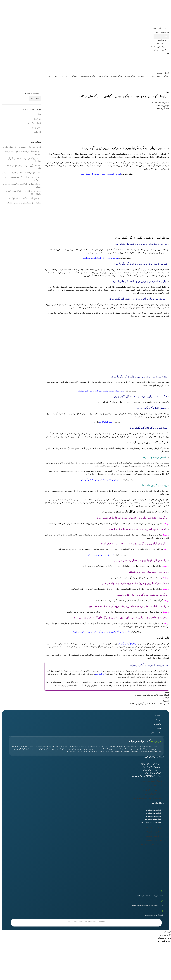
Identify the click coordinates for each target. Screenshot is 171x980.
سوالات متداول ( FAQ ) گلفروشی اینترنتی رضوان (146, 776)
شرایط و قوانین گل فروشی (153, 773)
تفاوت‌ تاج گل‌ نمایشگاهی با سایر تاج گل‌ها (25, 198)
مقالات (161, 85)
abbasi (155, 102)
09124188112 (142, 1)
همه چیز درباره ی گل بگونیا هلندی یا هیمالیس (101, 258)
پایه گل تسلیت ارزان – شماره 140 (151, 822)
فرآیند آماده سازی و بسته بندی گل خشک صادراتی (21, 147)
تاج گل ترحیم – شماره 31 (153, 816)
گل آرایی (38, 132)
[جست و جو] (85, 28)
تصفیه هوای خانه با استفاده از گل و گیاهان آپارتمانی (101, 480)
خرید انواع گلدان (106, 422)
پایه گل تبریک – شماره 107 (153, 819)
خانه (168, 85)
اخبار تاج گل (36, 128)
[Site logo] (160, 16)
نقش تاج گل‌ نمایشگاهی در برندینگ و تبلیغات (24, 203)
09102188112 (130, 1)
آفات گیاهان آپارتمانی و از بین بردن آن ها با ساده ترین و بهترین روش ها (101, 632)
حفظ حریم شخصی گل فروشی (152, 770)
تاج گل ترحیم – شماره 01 (153, 810)
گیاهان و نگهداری (34, 123)
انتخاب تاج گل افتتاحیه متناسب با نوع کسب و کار (22, 173)
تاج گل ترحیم (100, 674)
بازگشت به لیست (162, 698)
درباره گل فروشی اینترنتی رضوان (151, 764)
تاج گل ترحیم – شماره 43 (153, 813)
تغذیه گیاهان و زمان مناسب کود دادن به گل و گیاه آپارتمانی (101, 391)
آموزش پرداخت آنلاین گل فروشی (151, 767)
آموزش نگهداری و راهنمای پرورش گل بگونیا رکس (101, 174)
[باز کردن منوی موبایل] (168, 53)
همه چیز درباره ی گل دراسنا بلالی (101, 555)
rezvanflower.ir (150, 915)
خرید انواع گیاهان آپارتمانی (128, 644)
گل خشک (37, 119)
